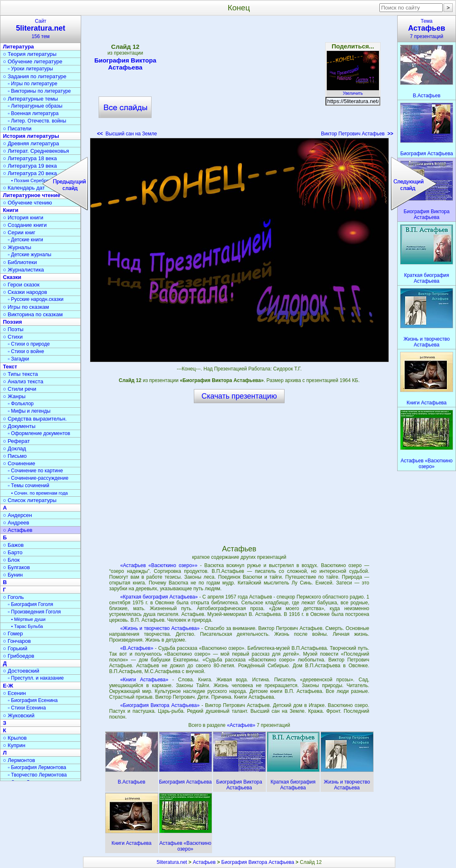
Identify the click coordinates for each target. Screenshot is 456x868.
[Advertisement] (239, 79)
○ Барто (13, 552)
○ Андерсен (17, 515)
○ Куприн (14, 745)
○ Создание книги (25, 225)
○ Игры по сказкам (26, 307)
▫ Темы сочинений (29, 486)
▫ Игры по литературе (33, 84)
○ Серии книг (19, 232)
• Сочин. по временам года (40, 493)
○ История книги (23, 218)
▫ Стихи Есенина (27, 708)
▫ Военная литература (33, 113)
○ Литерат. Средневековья (36, 151)
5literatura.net (172, 862)
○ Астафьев (18, 530)
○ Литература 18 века (30, 158)
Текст (10, 367)
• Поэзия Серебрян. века (37, 180)
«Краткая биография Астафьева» (159, 597)
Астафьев (204, 862)
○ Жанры (14, 396)
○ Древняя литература (31, 143)
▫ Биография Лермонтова (37, 767)
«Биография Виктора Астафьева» (160, 705)
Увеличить (353, 91)
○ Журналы (17, 247)
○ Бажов (13, 545)
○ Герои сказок (21, 285)
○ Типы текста (21, 374)
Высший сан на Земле (127, 134)
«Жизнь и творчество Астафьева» (160, 628)
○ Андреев (16, 523)
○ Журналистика (23, 270)
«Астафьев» (242, 725)
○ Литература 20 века (30, 173)
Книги (11, 210)
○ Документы (19, 426)
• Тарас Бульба (27, 626)
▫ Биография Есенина (33, 700)
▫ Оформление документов (39, 433)
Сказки (12, 277)
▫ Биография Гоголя (30, 604)
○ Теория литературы (30, 54)
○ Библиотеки (20, 262)
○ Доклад (14, 448)
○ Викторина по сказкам (33, 314)
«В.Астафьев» (137, 648)
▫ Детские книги (25, 240)
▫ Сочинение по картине (35, 471)
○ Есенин (14, 693)
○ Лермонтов (19, 760)
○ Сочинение (19, 463)
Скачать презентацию (239, 396)
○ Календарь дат (24, 188)
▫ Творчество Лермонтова (37, 775)
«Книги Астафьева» (144, 680)
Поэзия (12, 322)
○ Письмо (15, 456)
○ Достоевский (21, 671)
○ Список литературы (30, 500)
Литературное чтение (31, 195)
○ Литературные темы (30, 99)
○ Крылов (15, 738)
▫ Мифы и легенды (29, 411)
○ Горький (15, 648)
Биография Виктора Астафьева (125, 64)
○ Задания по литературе (35, 76)
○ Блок (11, 560)
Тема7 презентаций (427, 29)
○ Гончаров (17, 641)
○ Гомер (13, 634)
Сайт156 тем (41, 29)
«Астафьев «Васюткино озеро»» (159, 565)
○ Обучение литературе (33, 61)
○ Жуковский (19, 715)
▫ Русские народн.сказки (36, 299)
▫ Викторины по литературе (39, 91)
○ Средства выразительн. (35, 419)
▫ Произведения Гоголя (34, 612)
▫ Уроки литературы (30, 69)
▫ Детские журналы (30, 255)
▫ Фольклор (21, 404)
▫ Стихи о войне (26, 351)
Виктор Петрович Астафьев (357, 134)
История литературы (31, 136)
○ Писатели (17, 129)
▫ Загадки (18, 359)
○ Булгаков (16, 567)
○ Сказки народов (25, 292)
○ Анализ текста (23, 381)
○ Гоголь (13, 597)
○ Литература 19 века (30, 166)
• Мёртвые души (28, 619)
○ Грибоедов (19, 656)
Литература (18, 47)
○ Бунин (13, 575)
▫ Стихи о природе (29, 344)
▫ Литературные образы (35, 106)
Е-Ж (8, 686)
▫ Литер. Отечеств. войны (37, 121)
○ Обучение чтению (28, 203)
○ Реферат (16, 441)
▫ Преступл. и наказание (36, 678)
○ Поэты (13, 329)
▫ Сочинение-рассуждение (38, 478)
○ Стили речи (20, 389)
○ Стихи (13, 337)
